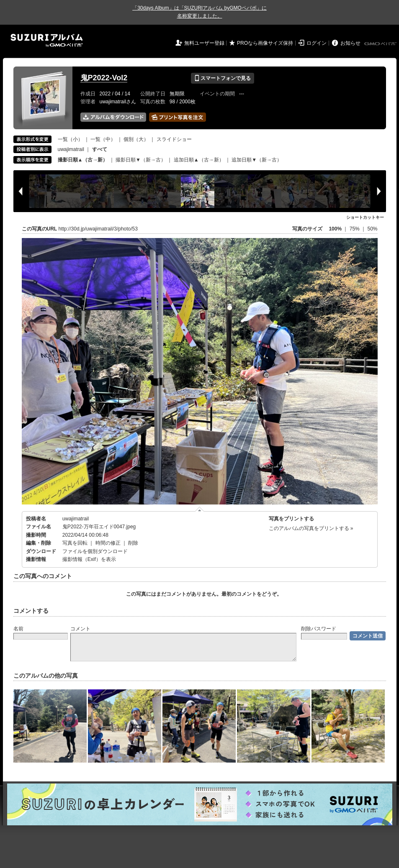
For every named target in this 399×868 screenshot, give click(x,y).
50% (372, 229)
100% (335, 229)
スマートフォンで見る (223, 78)
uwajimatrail (71, 149)
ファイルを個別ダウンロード (95, 551)
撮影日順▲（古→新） (83, 160)
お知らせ (350, 43)
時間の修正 (108, 543)
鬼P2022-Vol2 (104, 78)
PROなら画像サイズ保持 (265, 43)
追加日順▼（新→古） (257, 160)
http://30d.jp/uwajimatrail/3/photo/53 (98, 229)
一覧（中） (103, 139)
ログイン (317, 43)
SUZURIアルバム (47, 40)
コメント (80, 629)
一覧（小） (70, 139)
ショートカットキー (365, 217)
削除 (133, 543)
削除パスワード (319, 629)
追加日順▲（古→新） (199, 160)
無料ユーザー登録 (204, 43)
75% (355, 229)
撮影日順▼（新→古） (141, 160)
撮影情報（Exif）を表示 (89, 559)
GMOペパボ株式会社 (381, 44)
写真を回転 (75, 543)
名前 (18, 629)
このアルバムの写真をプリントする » (311, 528)
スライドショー (174, 139)
